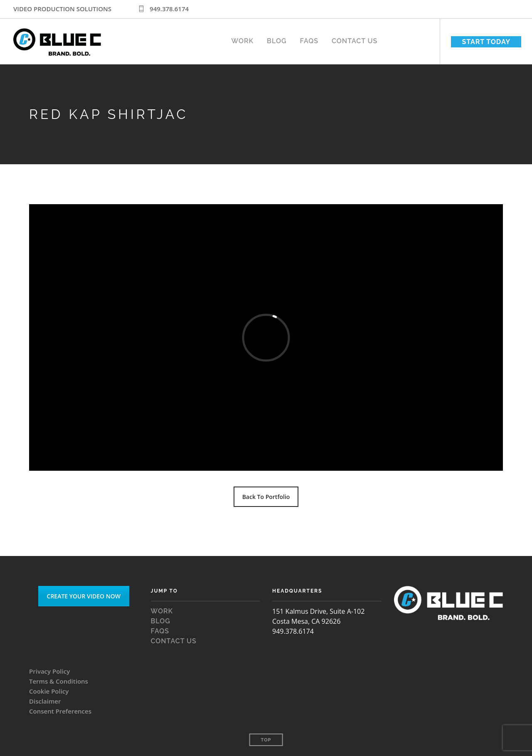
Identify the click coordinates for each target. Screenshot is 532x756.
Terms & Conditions (59, 681)
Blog (277, 39)
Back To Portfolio (266, 497)
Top (266, 740)
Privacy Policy (49, 671)
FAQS (309, 39)
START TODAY (486, 42)
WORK (243, 39)
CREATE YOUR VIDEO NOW (84, 596)
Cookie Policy (49, 691)
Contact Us (355, 39)
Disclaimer (45, 701)
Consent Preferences (60, 711)
